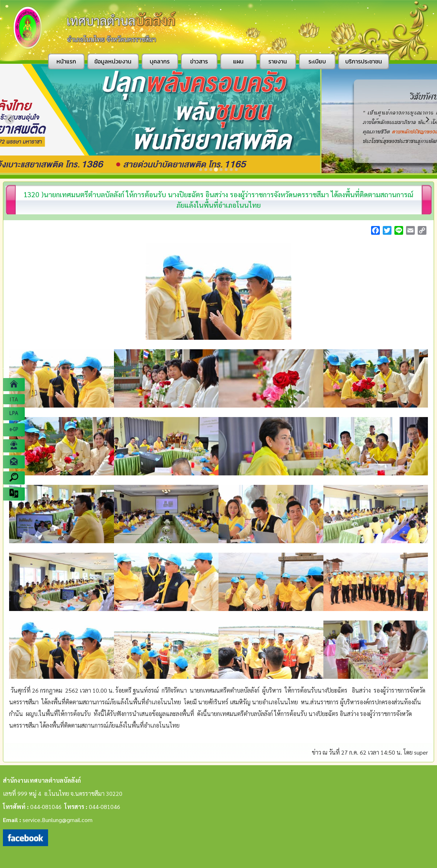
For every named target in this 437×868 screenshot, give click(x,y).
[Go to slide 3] (211, 169)
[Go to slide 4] (216, 170)
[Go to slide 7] (231, 170)
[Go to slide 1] (201, 170)
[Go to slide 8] (236, 170)
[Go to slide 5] (221, 170)
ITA (14, 399)
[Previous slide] (10, 119)
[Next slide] (427, 119)
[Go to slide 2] (206, 170)
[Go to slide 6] (226, 170)
